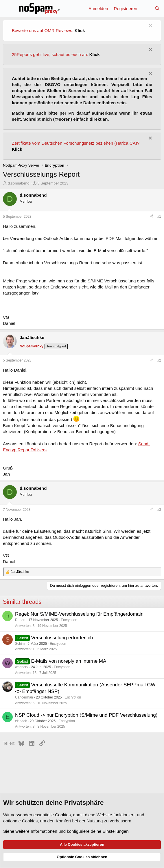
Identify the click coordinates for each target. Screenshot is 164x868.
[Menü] (8, 8)
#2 (159, 360)
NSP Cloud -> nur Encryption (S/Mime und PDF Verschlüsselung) (86, 715)
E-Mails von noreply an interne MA (69, 661)
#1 (159, 217)
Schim (20, 644)
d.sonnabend (19, 183)
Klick (80, 30)
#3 (159, 510)
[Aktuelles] (146, 9)
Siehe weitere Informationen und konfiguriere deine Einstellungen (66, 831)
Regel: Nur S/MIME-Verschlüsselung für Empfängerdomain (79, 614)
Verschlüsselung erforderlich (62, 638)
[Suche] (157, 9)
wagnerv (22, 667)
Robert (20, 620)
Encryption (69, 620)
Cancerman (24, 697)
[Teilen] (152, 217)
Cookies (63, 815)
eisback (21, 721)
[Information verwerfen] (150, 26)
